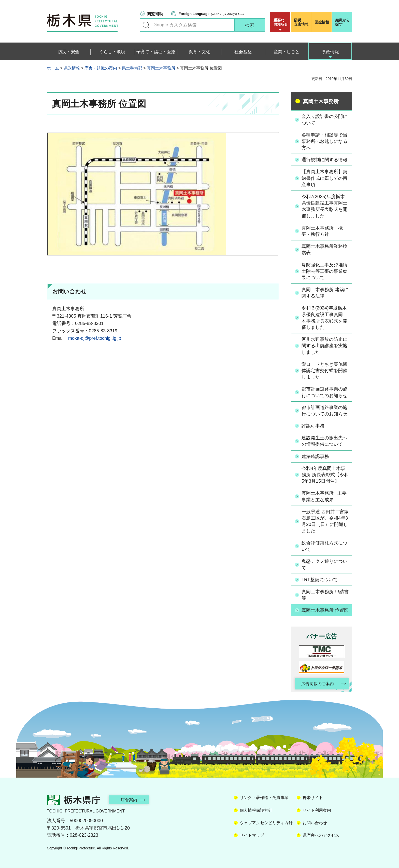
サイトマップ (252, 836)
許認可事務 (313, 426)
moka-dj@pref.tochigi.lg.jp (95, 338)
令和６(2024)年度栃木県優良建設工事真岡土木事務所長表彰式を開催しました (324, 318)
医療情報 (322, 22)
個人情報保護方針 (256, 810)
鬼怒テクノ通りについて (324, 565)
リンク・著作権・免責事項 (264, 798)
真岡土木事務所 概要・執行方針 (322, 231)
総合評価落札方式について (324, 546)
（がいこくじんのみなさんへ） (212, 14)
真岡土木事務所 (161, 68)
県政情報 (72, 68)
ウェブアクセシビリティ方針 (266, 823)
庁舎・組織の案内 (101, 68)
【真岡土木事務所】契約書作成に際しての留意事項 (324, 178)
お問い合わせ (315, 823)
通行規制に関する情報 (324, 160)
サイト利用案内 (317, 810)
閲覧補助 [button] (155, 14)
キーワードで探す (146, 25)
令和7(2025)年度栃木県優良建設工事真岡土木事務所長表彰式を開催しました (324, 206)
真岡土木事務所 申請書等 (325, 595)
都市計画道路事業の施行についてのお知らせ (324, 392)
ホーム (53, 68)
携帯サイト (313, 798)
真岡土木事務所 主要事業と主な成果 (324, 496)
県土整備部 (132, 68)
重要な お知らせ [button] (281, 22)
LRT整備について (320, 580)
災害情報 (302, 22)
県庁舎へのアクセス (321, 836)
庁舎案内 (130, 800)
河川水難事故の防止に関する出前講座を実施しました (324, 346)
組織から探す (343, 22)
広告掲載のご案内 (317, 684)
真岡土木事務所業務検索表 (324, 249)
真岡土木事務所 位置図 (325, 610)
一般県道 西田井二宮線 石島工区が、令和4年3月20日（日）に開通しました (325, 521)
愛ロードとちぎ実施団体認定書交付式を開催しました (324, 371)
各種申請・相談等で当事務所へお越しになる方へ (324, 141)
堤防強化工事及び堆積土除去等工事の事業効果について (324, 271)
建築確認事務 (315, 456)
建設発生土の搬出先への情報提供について (324, 441)
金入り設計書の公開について (324, 120)
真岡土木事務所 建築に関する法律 (325, 293)
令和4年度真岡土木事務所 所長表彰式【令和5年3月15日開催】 (325, 475)
